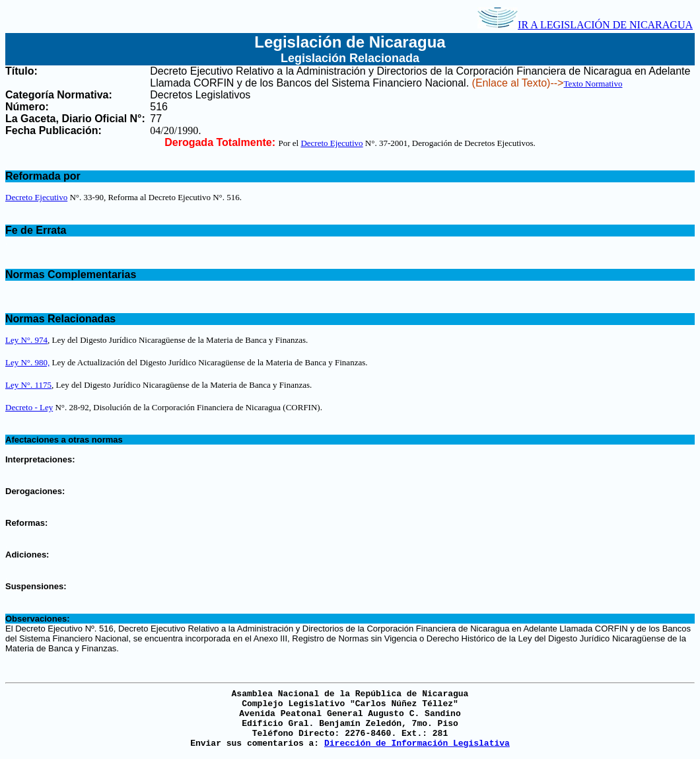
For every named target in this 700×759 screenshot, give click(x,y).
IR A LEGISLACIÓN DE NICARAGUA (585, 25)
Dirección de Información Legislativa (417, 743)
